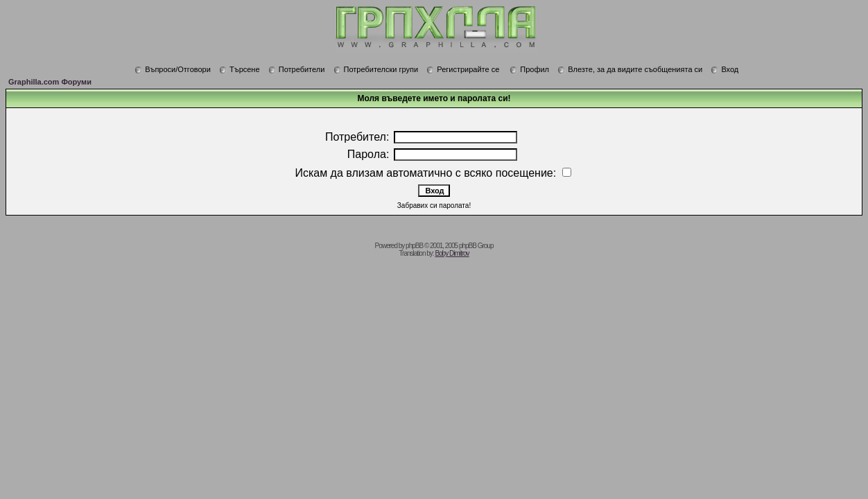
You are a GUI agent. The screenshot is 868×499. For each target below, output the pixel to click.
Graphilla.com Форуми (50, 82)
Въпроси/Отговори (173, 69)
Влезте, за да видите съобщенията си (630, 69)
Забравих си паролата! (434, 205)
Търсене (240, 69)
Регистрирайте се (463, 69)
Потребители (297, 69)
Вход (724, 69)
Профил (529, 69)
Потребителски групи (376, 69)
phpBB (414, 246)
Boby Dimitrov (452, 253)
